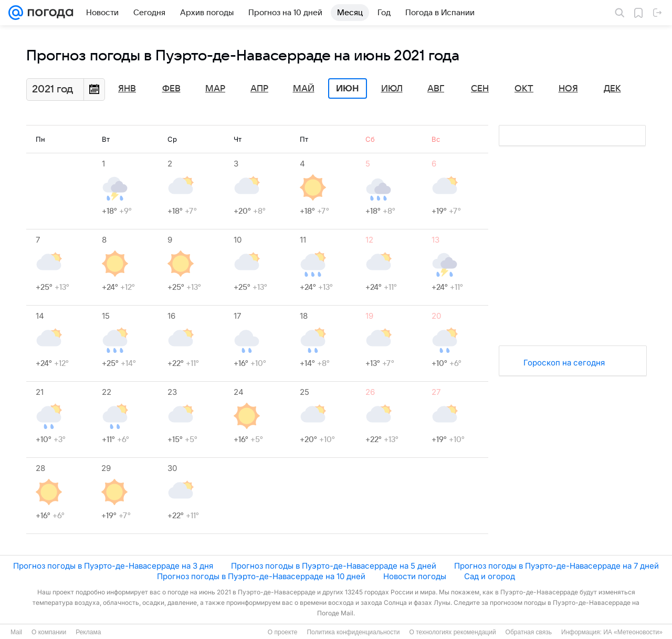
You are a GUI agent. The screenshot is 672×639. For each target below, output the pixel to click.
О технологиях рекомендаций (452, 632)
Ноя (568, 89)
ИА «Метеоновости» (633, 632)
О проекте (283, 632)
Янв (127, 89)
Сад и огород (490, 576)
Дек (612, 89)
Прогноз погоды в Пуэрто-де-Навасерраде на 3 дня (113, 566)
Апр (259, 89)
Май (304, 89)
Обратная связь (529, 632)
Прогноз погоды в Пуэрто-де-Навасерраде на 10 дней (261, 576)
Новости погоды (415, 576)
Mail (16, 632)
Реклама (88, 632)
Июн (348, 89)
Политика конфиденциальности (353, 632)
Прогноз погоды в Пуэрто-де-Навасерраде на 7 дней (556, 566)
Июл (392, 89)
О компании (49, 632)
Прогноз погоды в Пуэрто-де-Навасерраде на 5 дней (334, 566)
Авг (436, 89)
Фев (171, 89)
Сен (480, 89)
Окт (524, 89)
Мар (215, 89)
